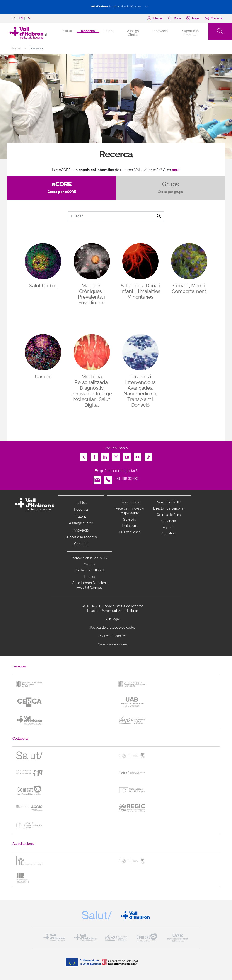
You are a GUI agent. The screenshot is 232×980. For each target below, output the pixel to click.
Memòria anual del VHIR (89, 558)
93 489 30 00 (127, 479)
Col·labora (169, 521)
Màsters (89, 564)
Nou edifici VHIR (169, 502)
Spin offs (130, 520)
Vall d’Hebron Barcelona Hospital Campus (90, 585)
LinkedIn (105, 456)
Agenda (169, 527)
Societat (81, 544)
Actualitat (169, 533)
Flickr (138, 456)
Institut (81, 503)
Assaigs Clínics (133, 33)
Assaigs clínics (81, 523)
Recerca (88, 31)
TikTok (148, 456)
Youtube (127, 456)
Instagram (116, 456)
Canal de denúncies (113, 644)
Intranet (89, 577)
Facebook (94, 456)
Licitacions (130, 526)
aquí (176, 170)
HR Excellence (130, 532)
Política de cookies (113, 636)
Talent (109, 31)
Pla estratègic (130, 502)
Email (97, 479)
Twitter (84, 456)
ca (13, 18)
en (21, 18)
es (28, 18)
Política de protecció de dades (113, 628)
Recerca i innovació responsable (130, 511)
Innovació (160, 31)
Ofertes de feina (169, 515)
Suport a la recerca (190, 33)
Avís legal (113, 619)
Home (16, 48)
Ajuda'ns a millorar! (90, 570)
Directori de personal (169, 508)
